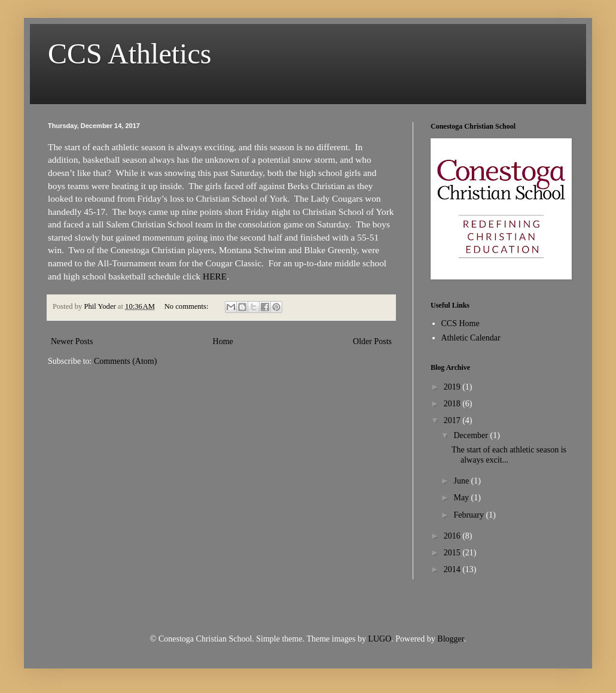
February (469, 515)
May (462, 498)
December (472, 435)
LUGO (379, 639)
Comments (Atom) (125, 361)
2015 (453, 553)
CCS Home (461, 323)
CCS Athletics (129, 54)
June (462, 481)
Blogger (450, 639)
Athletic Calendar (471, 338)
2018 (453, 404)
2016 (453, 536)
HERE (215, 276)
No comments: (187, 306)
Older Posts (372, 341)
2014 (453, 569)
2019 (453, 387)
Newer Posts (72, 341)
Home (223, 341)
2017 (453, 420)
